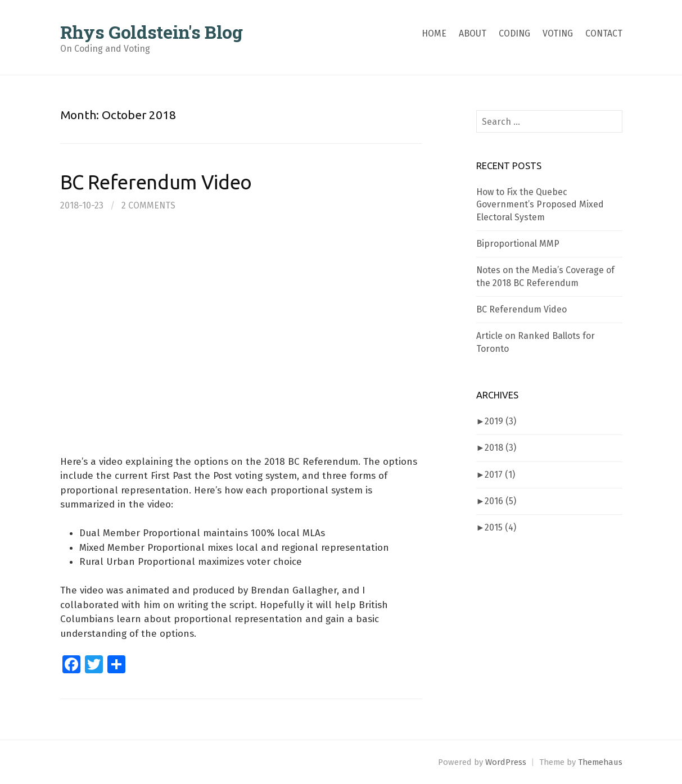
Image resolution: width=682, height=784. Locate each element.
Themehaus (600, 762)
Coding (514, 33)
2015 (500, 527)
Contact (604, 33)
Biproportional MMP (518, 244)
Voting (558, 33)
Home (434, 33)
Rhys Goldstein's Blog (152, 32)
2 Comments (148, 205)
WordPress (506, 762)
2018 (500, 448)
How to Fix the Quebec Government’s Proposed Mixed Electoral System (540, 205)
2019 (500, 421)
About (473, 33)
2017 (500, 475)
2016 (500, 501)
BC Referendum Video (156, 182)
